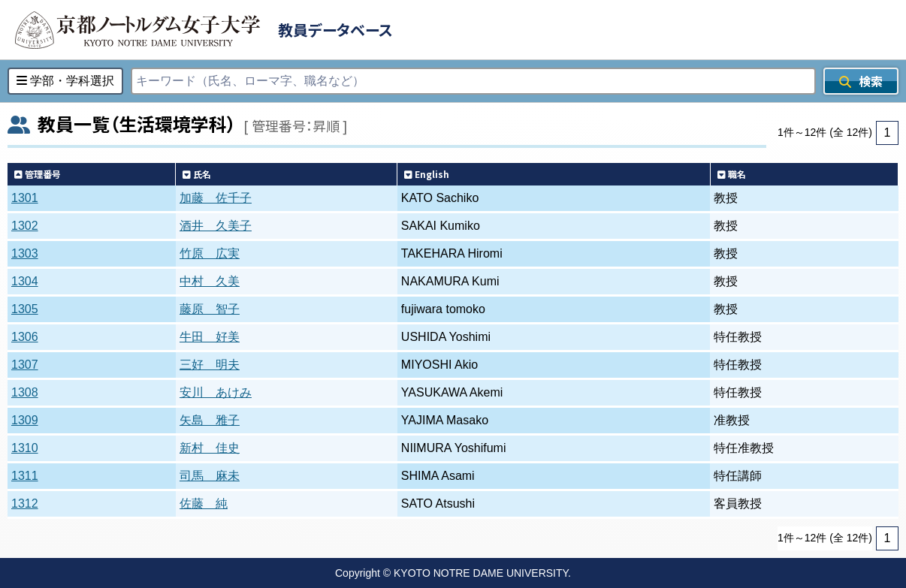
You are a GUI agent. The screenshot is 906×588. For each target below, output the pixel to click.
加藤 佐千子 (216, 198)
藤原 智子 (210, 309)
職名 (732, 174)
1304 (25, 281)
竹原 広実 (210, 253)
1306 (25, 337)
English (427, 174)
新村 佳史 (210, 448)
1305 (25, 309)
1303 (25, 253)
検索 (861, 81)
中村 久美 (210, 281)
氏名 (197, 174)
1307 (25, 365)
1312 (25, 504)
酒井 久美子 (216, 226)
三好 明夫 (210, 365)
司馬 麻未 (210, 476)
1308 (25, 392)
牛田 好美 (210, 337)
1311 (25, 476)
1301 (25, 198)
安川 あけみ (216, 392)
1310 (25, 448)
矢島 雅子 (210, 420)
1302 (25, 226)
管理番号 (38, 174)
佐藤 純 (204, 504)
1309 (25, 420)
